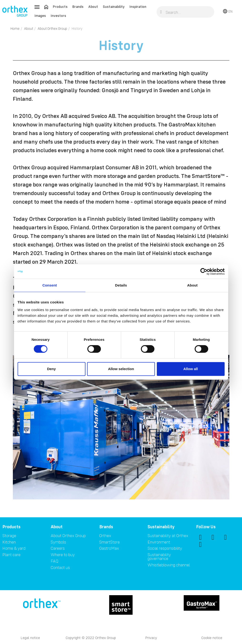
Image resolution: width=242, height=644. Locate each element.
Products (60, 7)
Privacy (151, 638)
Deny (52, 369)
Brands (78, 7)
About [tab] (193, 285)
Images (40, 16)
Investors (58, 16)
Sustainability (114, 7)
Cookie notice (212, 638)
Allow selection (121, 369)
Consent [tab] (50, 285)
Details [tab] (121, 285)
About (93, 7)
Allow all (191, 369)
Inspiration (138, 7)
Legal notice (30, 638)
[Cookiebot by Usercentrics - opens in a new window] (204, 272)
